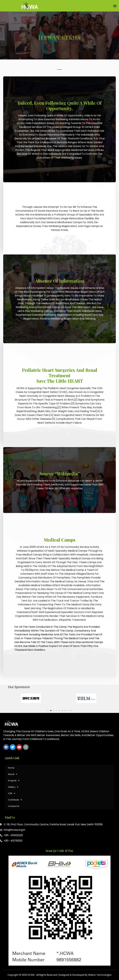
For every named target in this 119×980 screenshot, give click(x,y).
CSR (12, 793)
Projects (14, 781)
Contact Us (14, 806)
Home (11, 768)
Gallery (13, 787)
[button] (115, 6)
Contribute (15, 800)
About (13, 774)
